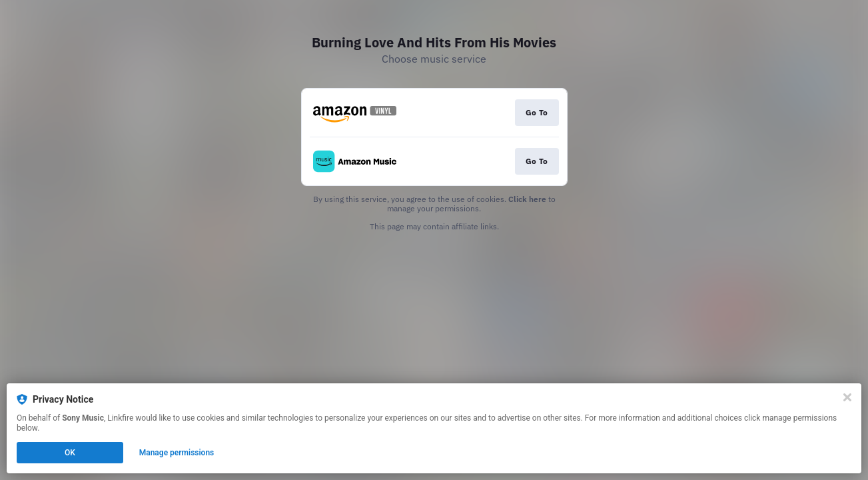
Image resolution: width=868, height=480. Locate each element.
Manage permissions (177, 453)
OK (70, 453)
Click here (527, 199)
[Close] (847, 397)
